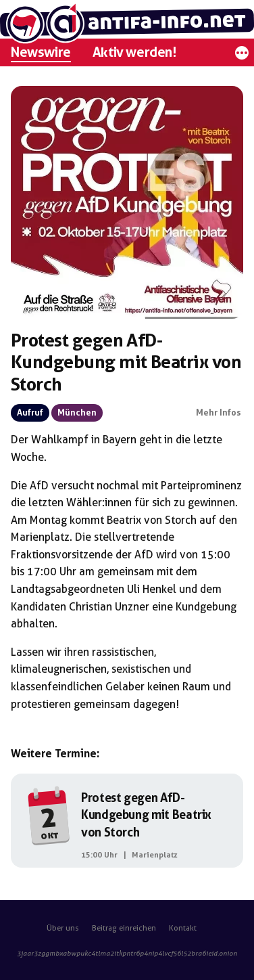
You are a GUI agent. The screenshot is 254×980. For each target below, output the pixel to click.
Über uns (63, 928)
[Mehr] (242, 57)
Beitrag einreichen (124, 928)
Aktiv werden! (134, 52)
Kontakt (183, 928)
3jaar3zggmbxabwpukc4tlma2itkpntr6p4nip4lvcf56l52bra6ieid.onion (127, 953)
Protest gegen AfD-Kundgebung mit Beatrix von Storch (146, 815)
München (77, 413)
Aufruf (30, 413)
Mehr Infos (219, 413)
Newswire (41, 52)
